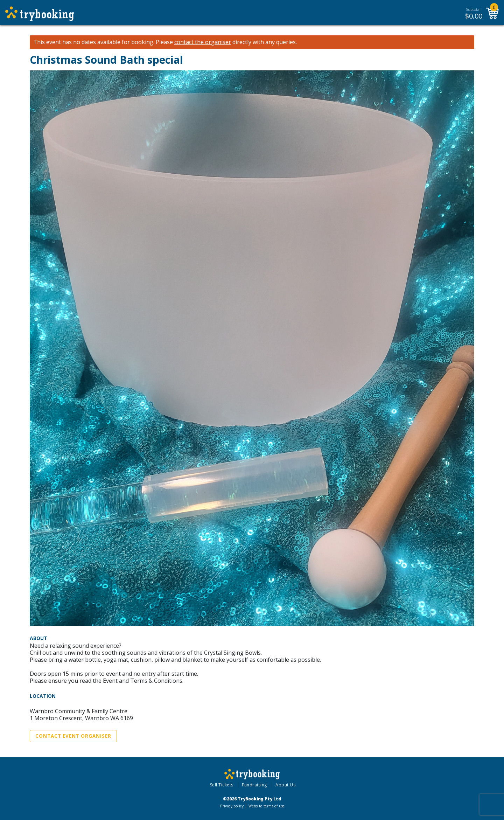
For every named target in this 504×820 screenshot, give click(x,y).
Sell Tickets (222, 785)
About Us (285, 785)
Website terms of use (267, 806)
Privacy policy (232, 806)
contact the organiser (203, 42)
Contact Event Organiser (73, 736)
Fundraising (254, 785)
